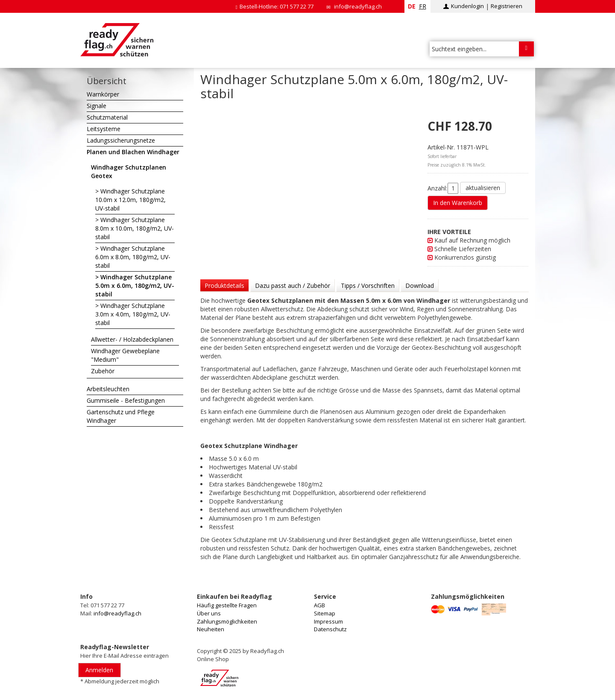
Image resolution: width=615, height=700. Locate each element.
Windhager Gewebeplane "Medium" (125, 355)
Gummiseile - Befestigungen (126, 400)
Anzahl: (437, 188)
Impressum (328, 621)
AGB (319, 605)
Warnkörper (103, 94)
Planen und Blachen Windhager (133, 152)
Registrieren (507, 6)
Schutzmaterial (107, 117)
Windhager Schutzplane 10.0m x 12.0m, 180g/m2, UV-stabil (130, 200)
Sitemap (325, 613)
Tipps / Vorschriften (368, 286)
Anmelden (99, 670)
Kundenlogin (467, 6)
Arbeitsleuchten (108, 389)
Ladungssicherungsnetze (121, 140)
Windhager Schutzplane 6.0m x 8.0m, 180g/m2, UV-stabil (133, 257)
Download (420, 286)
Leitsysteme (104, 129)
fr (423, 6)
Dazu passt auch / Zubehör (293, 286)
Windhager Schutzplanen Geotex (129, 171)
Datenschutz (330, 629)
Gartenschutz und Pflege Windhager (121, 416)
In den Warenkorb (458, 203)
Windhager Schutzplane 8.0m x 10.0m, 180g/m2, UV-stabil (135, 228)
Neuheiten (211, 629)
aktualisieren (483, 188)
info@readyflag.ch (358, 6)
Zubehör (103, 371)
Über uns (209, 613)
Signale (97, 106)
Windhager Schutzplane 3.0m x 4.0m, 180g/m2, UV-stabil (133, 314)
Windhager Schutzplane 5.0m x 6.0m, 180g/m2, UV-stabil (135, 286)
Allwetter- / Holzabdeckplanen (132, 339)
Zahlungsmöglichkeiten (227, 621)
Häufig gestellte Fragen (227, 605)
